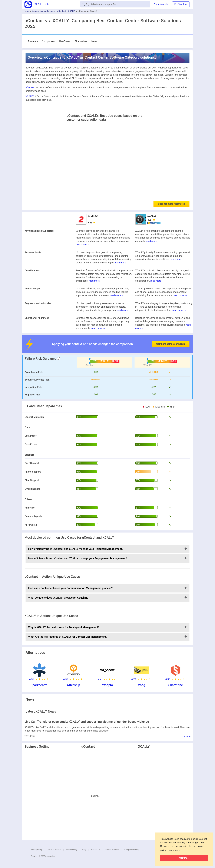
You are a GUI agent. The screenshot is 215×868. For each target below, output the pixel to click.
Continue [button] (184, 858)
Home (27, 11)
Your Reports (161, 4)
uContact (62, 11)
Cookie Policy (72, 850)
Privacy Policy (37, 850)
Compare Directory (132, 850)
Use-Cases (65, 41)
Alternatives (81, 41)
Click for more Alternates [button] (171, 204)
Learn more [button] (174, 850)
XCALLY (72, 11)
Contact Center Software (43, 11)
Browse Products (112, 850)
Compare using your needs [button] (171, 344)
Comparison (48, 41)
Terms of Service (54, 850)
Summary (33, 41)
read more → (83, 245)
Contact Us (96, 850)
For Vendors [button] (181, 4)
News (94, 41)
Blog (84, 850)
